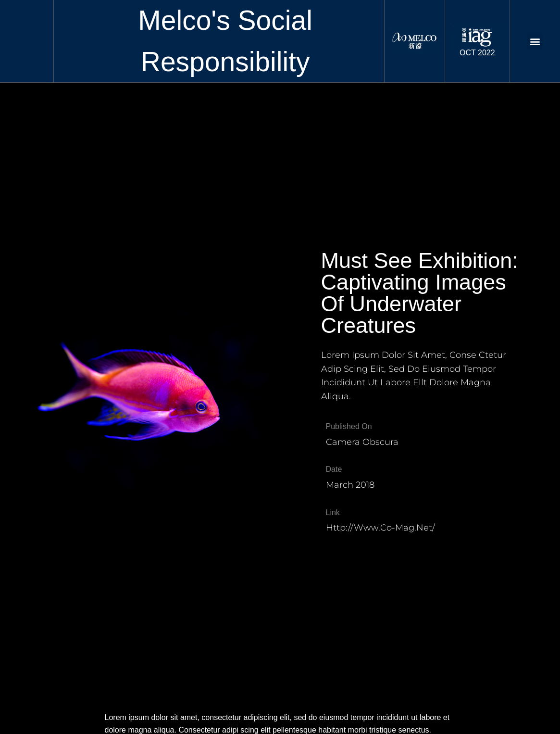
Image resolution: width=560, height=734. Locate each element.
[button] (535, 41)
